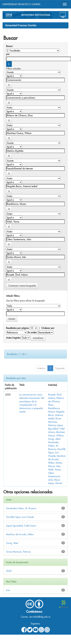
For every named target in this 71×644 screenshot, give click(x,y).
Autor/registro (13, 338)
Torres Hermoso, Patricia (54, 422)
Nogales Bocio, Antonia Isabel (56, 415)
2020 (9, 571)
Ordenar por (48, 328)
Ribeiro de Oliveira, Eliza (56, 401)
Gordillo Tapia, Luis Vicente (57, 452)
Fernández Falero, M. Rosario (53, 446)
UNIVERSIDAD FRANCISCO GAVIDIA (22, 4)
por (8, 54)
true (8, 590)
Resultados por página (17, 328)
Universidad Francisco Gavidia (21, 25)
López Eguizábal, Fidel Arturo (56, 429)
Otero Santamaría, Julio (54, 476)
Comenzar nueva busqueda (22, 286)
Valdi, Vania (54, 470)
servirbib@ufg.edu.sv (40, 617)
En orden (32, 332)
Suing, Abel (54, 439)
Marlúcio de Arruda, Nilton (57, 459)
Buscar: (10, 46)
